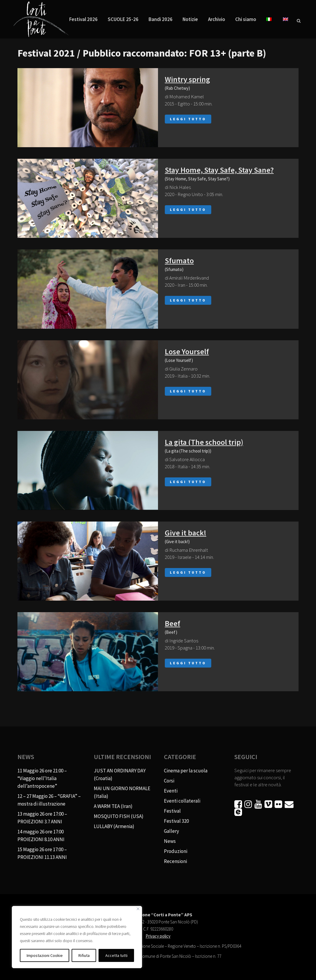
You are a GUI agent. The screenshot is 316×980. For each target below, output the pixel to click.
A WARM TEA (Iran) (113, 806)
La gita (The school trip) (204, 442)
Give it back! (186, 533)
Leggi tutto (188, 119)
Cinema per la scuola (186, 771)
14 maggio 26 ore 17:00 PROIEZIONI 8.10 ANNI (41, 835)
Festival (172, 811)
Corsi (169, 781)
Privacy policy (158, 936)
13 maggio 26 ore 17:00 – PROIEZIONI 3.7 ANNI (42, 818)
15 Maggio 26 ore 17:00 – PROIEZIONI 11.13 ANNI (42, 853)
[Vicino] (138, 909)
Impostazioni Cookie (45, 955)
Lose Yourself (187, 351)
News (170, 841)
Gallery (171, 831)
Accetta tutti (116, 955)
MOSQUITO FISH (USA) (119, 816)
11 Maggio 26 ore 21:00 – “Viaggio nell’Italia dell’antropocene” (42, 778)
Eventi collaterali (182, 801)
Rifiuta (84, 955)
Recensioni (175, 861)
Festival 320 (176, 821)
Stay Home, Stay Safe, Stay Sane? (219, 170)
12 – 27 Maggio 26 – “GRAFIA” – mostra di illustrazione (49, 800)
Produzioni (176, 851)
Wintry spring (187, 79)
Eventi (171, 791)
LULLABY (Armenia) (114, 826)
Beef (172, 623)
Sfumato (179, 260)
